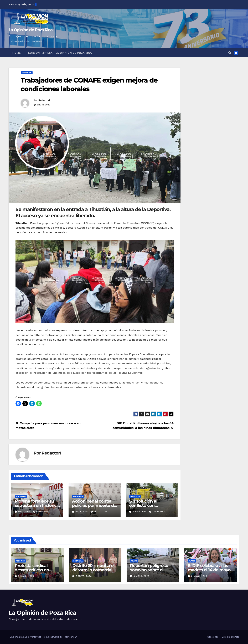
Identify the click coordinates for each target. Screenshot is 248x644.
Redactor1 (44, 100)
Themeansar (70, 637)
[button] (230, 53)
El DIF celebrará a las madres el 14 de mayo (209, 568)
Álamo (134, 561)
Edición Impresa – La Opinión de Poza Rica (60, 53)
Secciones (213, 637)
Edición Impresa (231, 637)
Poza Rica (20, 561)
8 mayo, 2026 (26, 576)
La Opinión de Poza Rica (30, 30)
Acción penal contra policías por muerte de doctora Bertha (94, 505)
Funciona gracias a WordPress (25, 637)
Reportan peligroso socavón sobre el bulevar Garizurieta (149, 570)
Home (16, 53)
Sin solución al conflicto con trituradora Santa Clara (151, 505)
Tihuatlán (27, 73)
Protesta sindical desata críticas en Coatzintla (32, 570)
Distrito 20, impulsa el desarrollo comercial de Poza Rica (93, 570)
